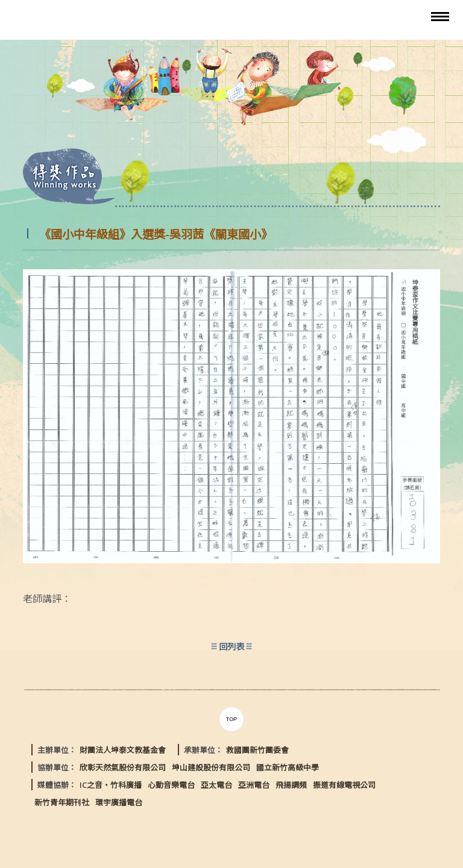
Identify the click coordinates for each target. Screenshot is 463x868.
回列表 (231, 647)
